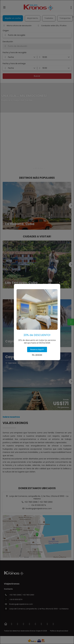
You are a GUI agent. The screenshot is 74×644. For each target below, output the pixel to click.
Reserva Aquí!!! (37, 349)
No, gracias (37, 355)
